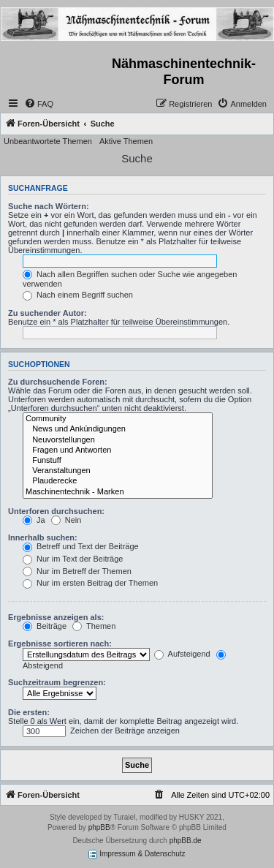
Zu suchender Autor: (47, 313)
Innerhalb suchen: (43, 537)
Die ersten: (29, 712)
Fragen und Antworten (118, 450)
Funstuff (118, 461)
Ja (34, 520)
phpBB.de (186, 841)
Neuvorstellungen (118, 440)
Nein (66, 520)
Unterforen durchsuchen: (56, 511)
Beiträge (45, 626)
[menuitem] (39, 104)
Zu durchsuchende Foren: (58, 382)
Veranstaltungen (118, 471)
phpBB (99, 827)
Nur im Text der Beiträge (73, 559)
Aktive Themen (126, 141)
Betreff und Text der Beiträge (81, 546)
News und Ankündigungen (118, 429)
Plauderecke (118, 481)
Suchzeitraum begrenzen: (57, 682)
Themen (94, 626)
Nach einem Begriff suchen (78, 295)
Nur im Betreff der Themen (77, 571)
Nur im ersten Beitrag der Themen (90, 583)
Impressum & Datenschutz (137, 854)
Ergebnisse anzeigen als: (56, 617)
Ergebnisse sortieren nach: (60, 644)
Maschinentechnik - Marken (118, 492)
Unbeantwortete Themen (48, 141)
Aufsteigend (182, 654)
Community (118, 419)
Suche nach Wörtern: (49, 206)
